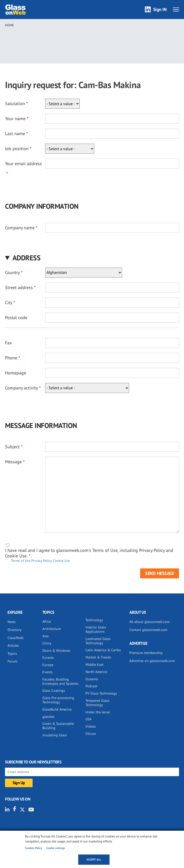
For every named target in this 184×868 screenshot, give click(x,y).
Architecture (52, 629)
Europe (48, 665)
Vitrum (91, 734)
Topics (12, 654)
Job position (17, 149)
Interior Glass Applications (96, 629)
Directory (15, 630)
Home (9, 25)
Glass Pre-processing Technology (58, 700)
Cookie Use (61, 561)
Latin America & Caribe (103, 650)
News (12, 622)
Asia (45, 636)
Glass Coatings (54, 691)
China (47, 643)
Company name (20, 228)
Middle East (95, 665)
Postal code (16, 317)
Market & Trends (98, 657)
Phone (11, 358)
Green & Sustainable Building (58, 726)
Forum (12, 661)
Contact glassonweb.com (148, 630)
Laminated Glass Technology (98, 641)
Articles (13, 645)
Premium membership (146, 653)
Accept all (94, 859)
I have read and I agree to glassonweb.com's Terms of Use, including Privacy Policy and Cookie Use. (89, 553)
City (9, 302)
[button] (92, 258)
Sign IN (160, 9)
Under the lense (98, 712)
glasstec (49, 717)
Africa (47, 621)
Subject (12, 447)
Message (13, 462)
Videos (91, 726)
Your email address (23, 164)
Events (48, 672)
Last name (15, 134)
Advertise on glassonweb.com (152, 661)
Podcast (91, 686)
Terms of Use (21, 561)
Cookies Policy (34, 848)
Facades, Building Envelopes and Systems (60, 681)
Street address (19, 287)
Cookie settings (56, 848)
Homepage (16, 373)
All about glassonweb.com (149, 622)
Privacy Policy (42, 561)
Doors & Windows (56, 650)
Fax (8, 343)
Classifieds (16, 638)
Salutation (15, 103)
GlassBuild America (57, 709)
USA (88, 719)
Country (12, 272)
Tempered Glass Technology (97, 703)
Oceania (92, 679)
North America (96, 672)
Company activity (21, 388)
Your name (15, 119)
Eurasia (48, 658)
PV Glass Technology (101, 693)
